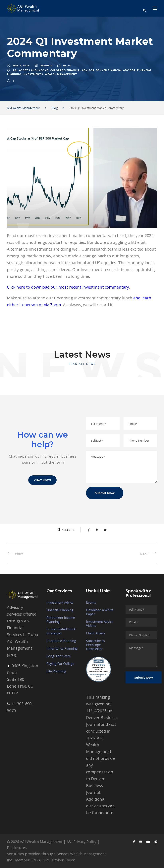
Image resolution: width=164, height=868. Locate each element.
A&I (15, 70)
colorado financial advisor (72, 70)
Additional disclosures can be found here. (100, 806)
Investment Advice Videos (100, 624)
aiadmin (46, 66)
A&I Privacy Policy (82, 842)
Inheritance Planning (62, 648)
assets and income (34, 70)
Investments (33, 74)
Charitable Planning (61, 641)
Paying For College (60, 664)
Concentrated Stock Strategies (61, 631)
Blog (67, 66)
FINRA (36, 860)
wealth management (61, 74)
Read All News (82, 364)
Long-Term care (59, 656)
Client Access (96, 633)
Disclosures (17, 848)
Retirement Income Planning (61, 620)
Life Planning (56, 671)
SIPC (46, 860)
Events (91, 602)
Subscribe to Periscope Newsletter (95, 645)
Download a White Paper (100, 612)
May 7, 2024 (21, 66)
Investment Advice (60, 602)
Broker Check (63, 860)
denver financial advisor (116, 70)
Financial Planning (60, 610)
